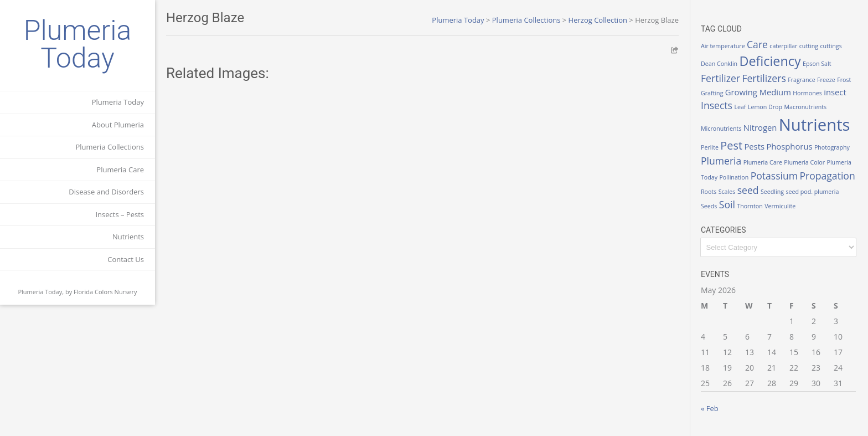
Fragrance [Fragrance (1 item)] (801, 80)
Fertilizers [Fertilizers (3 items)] (764, 78)
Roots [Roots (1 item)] (709, 192)
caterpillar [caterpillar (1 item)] (783, 46)
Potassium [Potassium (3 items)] (774, 176)
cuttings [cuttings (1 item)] (831, 46)
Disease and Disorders (106, 192)
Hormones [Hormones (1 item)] (807, 93)
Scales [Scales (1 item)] (727, 192)
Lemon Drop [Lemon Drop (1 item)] (765, 107)
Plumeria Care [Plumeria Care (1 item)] (763, 162)
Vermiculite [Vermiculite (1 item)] (780, 206)
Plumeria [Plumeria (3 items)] (721, 161)
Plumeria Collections (110, 147)
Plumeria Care (120, 170)
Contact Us (126, 259)
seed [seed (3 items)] (748, 190)
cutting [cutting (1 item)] (809, 46)
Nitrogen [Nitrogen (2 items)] (760, 127)
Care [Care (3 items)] (757, 44)
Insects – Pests (120, 214)
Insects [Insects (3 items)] (717, 105)
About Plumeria (118, 125)
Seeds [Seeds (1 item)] (709, 206)
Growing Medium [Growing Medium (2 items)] (758, 92)
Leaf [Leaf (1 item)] (740, 107)
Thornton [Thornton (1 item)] (750, 206)
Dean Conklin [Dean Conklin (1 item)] (719, 64)
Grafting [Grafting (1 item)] (712, 93)
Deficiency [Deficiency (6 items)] (770, 61)
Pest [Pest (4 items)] (731, 145)
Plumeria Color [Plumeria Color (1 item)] (804, 162)
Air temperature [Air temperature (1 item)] (723, 46)
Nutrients (128, 237)
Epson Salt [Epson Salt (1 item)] (817, 64)
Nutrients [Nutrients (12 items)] (815, 125)
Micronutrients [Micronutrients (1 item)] (721, 129)
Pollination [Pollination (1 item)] (734, 177)
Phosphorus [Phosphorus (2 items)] (789, 146)
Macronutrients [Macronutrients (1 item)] (805, 107)
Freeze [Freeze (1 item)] (826, 80)
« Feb (710, 408)
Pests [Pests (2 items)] (754, 146)
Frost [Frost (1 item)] (844, 80)
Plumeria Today (78, 44)
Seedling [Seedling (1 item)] (772, 192)
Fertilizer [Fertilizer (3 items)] (720, 78)
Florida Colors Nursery (105, 292)
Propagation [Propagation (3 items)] (827, 176)
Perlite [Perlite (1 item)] (710, 147)
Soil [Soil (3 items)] (727, 204)
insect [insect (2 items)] (835, 92)
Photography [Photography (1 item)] (832, 147)
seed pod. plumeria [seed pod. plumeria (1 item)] (812, 192)
